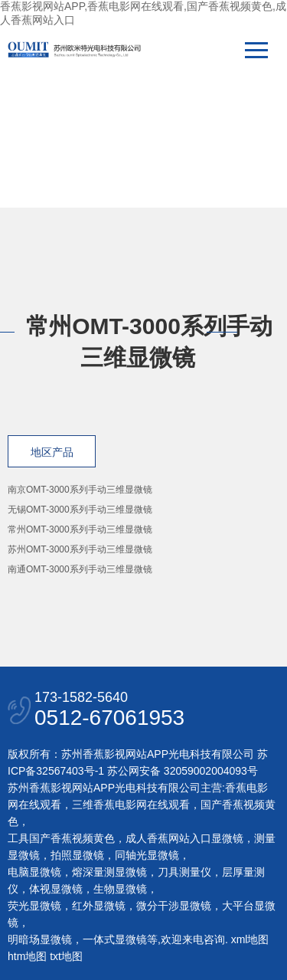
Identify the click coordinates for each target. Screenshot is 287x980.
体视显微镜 (56, 889)
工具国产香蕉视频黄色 (61, 838)
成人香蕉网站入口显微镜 (184, 838)
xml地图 (250, 939)
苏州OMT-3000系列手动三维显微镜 (80, 549)
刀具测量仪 (184, 872)
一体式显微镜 (115, 939)
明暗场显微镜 (40, 939)
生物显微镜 (120, 889)
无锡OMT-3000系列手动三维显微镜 (80, 510)
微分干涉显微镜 (174, 906)
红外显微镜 (99, 906)
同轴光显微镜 (147, 855)
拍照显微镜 (77, 855)
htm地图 (27, 956)
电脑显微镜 (34, 872)
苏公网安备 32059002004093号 (181, 771)
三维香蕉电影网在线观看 (131, 805)
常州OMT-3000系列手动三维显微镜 (80, 529)
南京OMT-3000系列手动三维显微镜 (80, 490)
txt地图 (66, 956)
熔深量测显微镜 (109, 872)
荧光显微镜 (34, 906)
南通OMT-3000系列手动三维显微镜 (80, 569)
